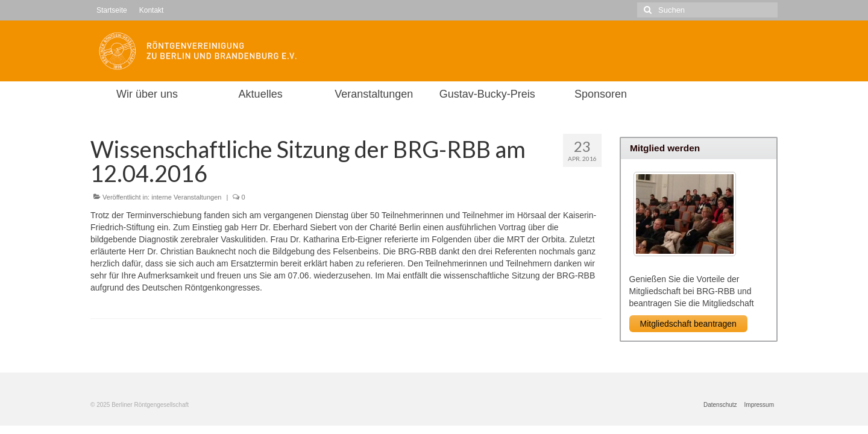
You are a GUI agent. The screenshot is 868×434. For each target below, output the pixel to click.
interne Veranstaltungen (186, 197)
